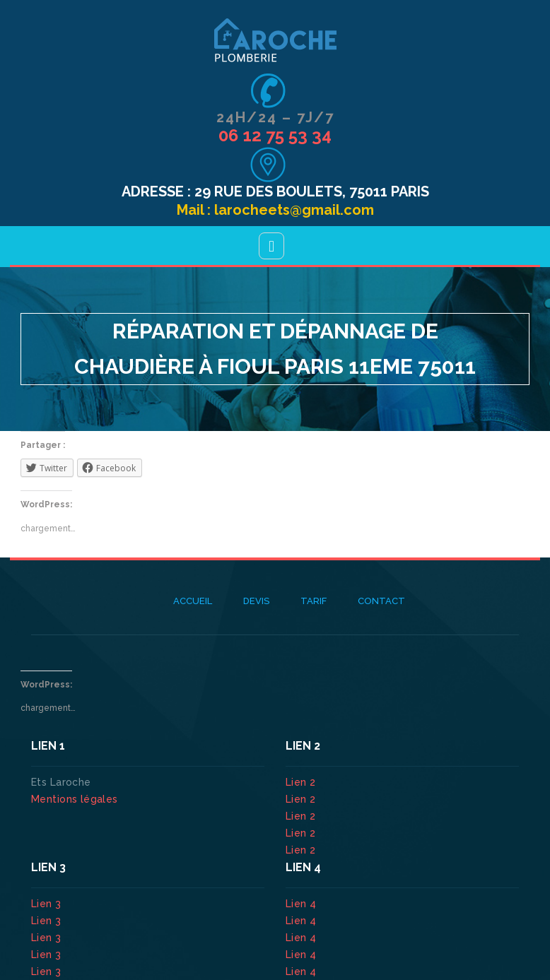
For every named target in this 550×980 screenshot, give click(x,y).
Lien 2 (302, 782)
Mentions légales (75, 799)
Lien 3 (48, 904)
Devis (256, 601)
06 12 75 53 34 (275, 135)
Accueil (193, 601)
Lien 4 (303, 904)
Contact (381, 601)
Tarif (314, 601)
